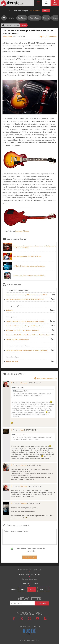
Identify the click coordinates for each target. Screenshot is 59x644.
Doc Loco (24, 383)
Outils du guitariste (30, 583)
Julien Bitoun (7, 36)
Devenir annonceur (30, 579)
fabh (22, 430)
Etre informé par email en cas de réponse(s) (31, 550)
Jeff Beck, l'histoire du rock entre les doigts (29, 266)
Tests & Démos (22, 18)
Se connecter (35, 11)
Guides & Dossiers (35, 18)
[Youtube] (37, 619)
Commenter (52, 36)
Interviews (46, 18)
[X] (22, 619)
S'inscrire (46, 11)
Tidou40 (23, 503)
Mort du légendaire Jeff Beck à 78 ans (27, 256)
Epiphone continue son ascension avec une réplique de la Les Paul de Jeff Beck (34, 247)
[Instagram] (30, 619)
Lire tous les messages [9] (45, 378)
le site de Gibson (22, 231)
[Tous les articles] (4, 18)
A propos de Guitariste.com (30, 570)
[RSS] (45, 619)
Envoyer (29, 557)
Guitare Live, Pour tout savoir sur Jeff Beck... (29, 276)
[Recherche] (47, 3)
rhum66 (23, 465)
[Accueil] (3, 25)
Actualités (11, 18)
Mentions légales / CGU (29, 574)
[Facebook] (14, 619)
